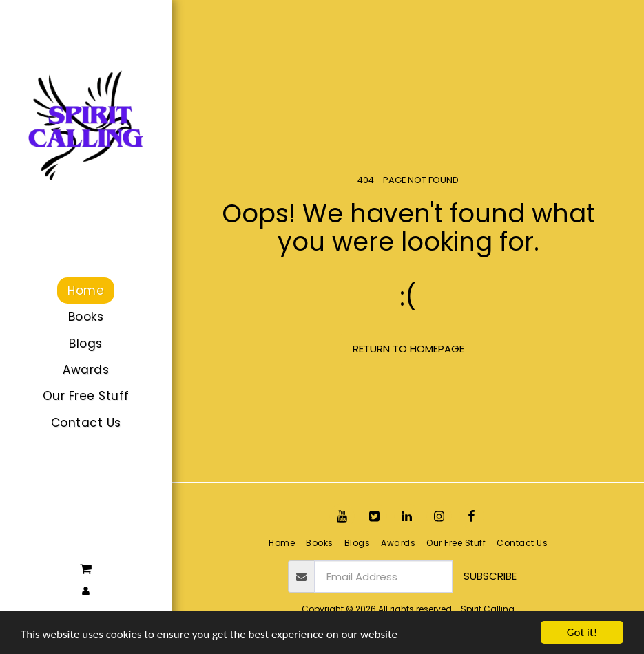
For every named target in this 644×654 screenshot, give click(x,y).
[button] (86, 568)
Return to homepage (408, 349)
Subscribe (490, 576)
